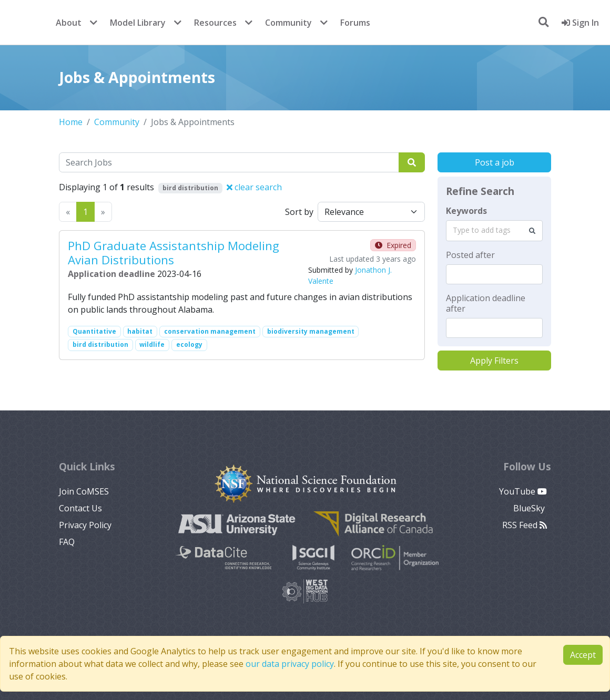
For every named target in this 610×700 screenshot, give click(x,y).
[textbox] (494, 274)
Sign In (580, 23)
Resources (215, 23)
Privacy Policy (85, 525)
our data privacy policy (290, 664)
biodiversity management (311, 331)
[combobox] (494, 231)
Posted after (470, 255)
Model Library (138, 23)
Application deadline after (486, 303)
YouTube (523, 491)
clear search (254, 187)
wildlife (152, 344)
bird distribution (100, 344)
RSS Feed (525, 525)
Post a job (495, 162)
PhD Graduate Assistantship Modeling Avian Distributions (174, 253)
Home (71, 122)
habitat (140, 331)
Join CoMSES (84, 491)
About (69, 23)
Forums (355, 23)
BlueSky (530, 508)
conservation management (210, 331)
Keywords (466, 211)
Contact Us (80, 508)
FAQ (67, 542)
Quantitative (94, 331)
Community (288, 23)
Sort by (299, 212)
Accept (583, 655)
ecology (189, 344)
